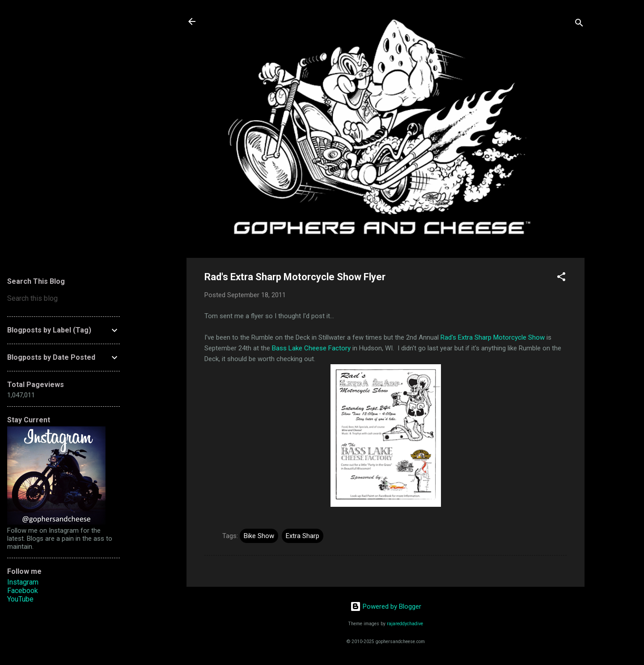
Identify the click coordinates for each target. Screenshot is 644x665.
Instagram (23, 582)
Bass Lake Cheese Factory (311, 348)
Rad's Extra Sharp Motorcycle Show (493, 337)
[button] (561, 278)
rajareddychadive (405, 624)
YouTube (20, 599)
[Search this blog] (64, 299)
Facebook (23, 591)
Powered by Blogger (386, 606)
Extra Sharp (303, 536)
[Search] (579, 24)
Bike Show (259, 536)
